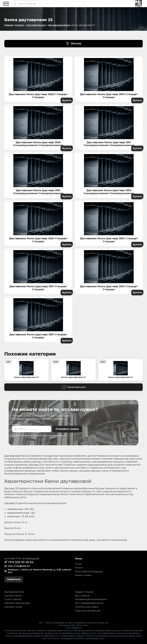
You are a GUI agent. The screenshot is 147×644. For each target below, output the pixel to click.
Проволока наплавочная (88, 611)
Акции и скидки (83, 575)
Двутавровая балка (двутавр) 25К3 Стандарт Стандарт (109, 96)
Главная (9, 25)
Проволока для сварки (87, 607)
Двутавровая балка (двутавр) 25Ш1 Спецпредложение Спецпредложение (38, 144)
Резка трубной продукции (89, 571)
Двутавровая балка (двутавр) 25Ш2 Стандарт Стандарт (38, 96)
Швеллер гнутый (13, 607)
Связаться (14, 579)
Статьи (78, 564)
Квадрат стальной (84, 592)
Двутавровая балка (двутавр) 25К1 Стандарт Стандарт (38, 288)
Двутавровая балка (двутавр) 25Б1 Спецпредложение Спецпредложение (38, 192)
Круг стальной (82, 596)
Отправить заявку (67, 429)
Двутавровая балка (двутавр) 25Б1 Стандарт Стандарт (38, 336)
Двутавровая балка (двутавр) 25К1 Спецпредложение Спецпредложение (109, 144)
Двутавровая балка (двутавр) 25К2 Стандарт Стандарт (109, 288)
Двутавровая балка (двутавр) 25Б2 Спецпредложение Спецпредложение (109, 192)
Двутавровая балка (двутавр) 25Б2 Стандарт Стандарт (109, 240)
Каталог (20, 25)
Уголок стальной (13, 599)
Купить (66, 100)
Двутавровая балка (59, 25)
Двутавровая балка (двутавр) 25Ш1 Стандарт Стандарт (38, 240)
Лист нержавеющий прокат (89, 603)
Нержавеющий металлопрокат (91, 599)
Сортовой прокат (36, 25)
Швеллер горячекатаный (17, 603)
